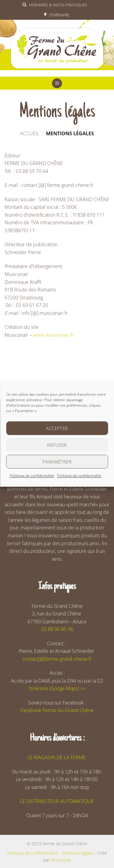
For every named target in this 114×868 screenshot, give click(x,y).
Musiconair (61, 860)
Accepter (57, 428)
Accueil (30, 133)
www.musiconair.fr (53, 335)
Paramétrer (57, 462)
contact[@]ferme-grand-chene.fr (57, 659)
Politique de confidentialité (32, 475)
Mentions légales (78, 853)
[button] (57, 83)
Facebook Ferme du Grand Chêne (57, 710)
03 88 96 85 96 (57, 629)
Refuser (57, 445)
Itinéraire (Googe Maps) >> (57, 688)
